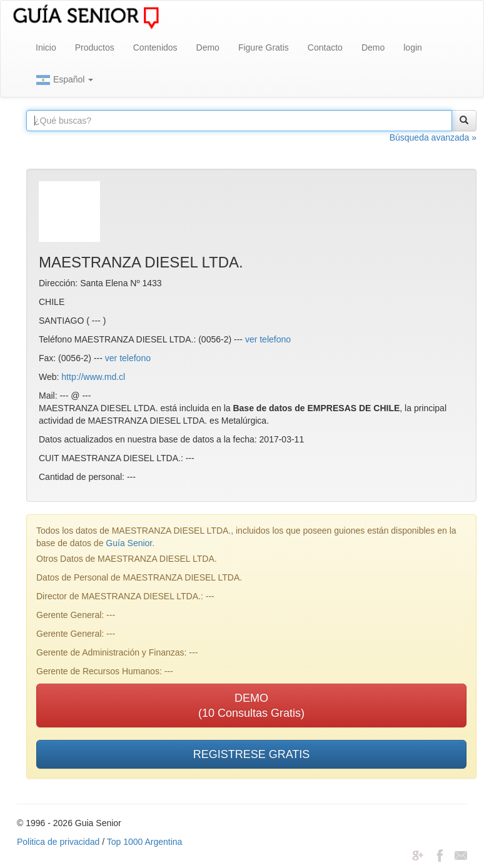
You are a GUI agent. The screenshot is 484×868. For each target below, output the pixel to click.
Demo (208, 47)
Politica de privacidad (58, 842)
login (413, 47)
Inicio (46, 47)
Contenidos (155, 47)
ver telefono (268, 339)
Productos (95, 47)
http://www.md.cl (93, 377)
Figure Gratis (264, 47)
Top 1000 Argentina (145, 842)
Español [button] (64, 80)
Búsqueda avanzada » (433, 137)
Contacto (325, 47)
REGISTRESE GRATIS (252, 754)
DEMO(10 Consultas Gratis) (251, 706)
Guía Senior (129, 543)
